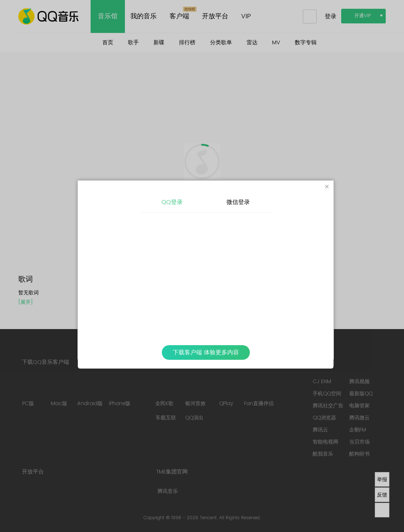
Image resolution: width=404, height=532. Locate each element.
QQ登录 (172, 202)
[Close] (327, 187)
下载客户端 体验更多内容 (206, 352)
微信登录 (238, 202)
